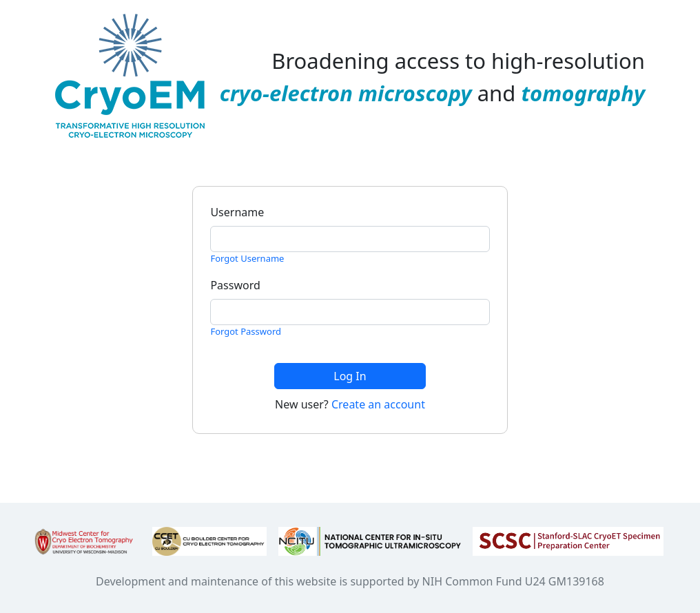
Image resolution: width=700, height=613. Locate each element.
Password (235, 285)
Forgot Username (247, 258)
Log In (350, 376)
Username (237, 212)
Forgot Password (246, 331)
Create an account (378, 404)
